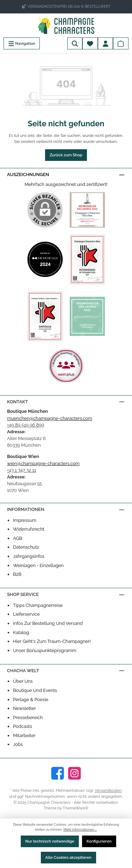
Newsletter (24, 708)
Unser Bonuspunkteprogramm (45, 650)
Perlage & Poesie (31, 700)
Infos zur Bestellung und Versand (48, 623)
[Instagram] (74, 773)
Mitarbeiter (24, 736)
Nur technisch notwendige (50, 841)
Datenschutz (26, 547)
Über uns (23, 681)
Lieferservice (26, 614)
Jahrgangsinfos (29, 556)
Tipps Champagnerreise (38, 605)
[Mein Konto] (106, 43)
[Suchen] (75, 43)
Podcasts (23, 726)
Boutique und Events (35, 690)
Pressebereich (28, 718)
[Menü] (22, 43)
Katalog (21, 632)
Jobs (18, 744)
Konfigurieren (99, 841)
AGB (18, 538)
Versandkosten (108, 790)
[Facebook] (58, 773)
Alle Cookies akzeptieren (68, 857)
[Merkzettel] (90, 43)
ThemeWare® (76, 808)
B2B (17, 574)
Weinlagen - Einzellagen (38, 565)
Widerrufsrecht (29, 529)
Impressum (25, 520)
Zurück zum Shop (66, 155)
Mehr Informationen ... (80, 829)
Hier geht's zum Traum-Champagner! (52, 641)
